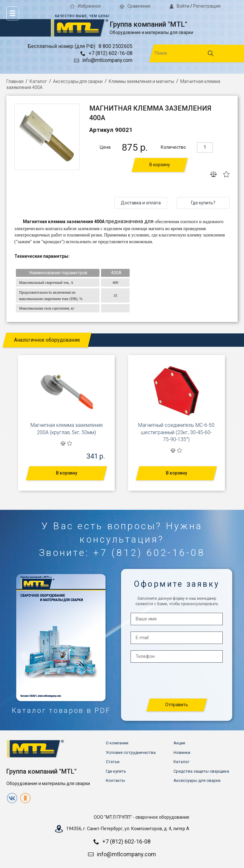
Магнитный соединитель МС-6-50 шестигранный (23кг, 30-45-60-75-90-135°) (176, 432)
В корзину (160, 165)
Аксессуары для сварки (78, 81)
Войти (180, 6)
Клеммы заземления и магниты (141, 81)
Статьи (113, 762)
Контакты (115, 780)
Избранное (85, 6)
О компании (117, 743)
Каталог (38, 81)
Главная (15, 81)
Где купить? (203, 203)
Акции (179, 743)
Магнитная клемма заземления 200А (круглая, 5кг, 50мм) (67, 429)
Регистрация (207, 6)
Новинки (182, 752)
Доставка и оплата (141, 203)
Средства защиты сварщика (201, 771)
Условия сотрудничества (131, 752)
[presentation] (7, 433)
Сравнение (135, 6)
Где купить (116, 771)
